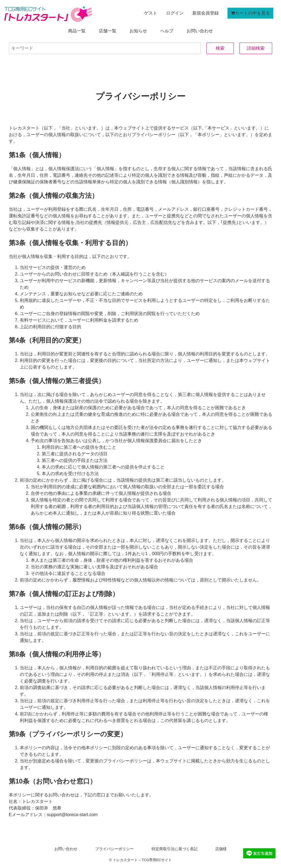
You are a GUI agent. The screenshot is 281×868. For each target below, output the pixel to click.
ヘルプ (167, 31)
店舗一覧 (108, 31)
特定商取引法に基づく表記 (174, 849)
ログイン (175, 13)
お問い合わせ (200, 31)
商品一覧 (77, 31)
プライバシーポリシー (114, 849)
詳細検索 (256, 48)
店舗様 (221, 849)
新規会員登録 (206, 13)
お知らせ (138, 31)
